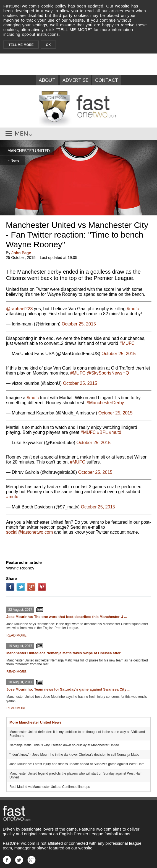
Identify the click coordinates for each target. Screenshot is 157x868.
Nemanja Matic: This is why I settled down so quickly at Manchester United (64, 745)
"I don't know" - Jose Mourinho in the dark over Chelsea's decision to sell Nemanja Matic (74, 755)
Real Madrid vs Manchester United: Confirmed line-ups (50, 787)
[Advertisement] (78, 546)
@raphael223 (19, 309)
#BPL (102, 432)
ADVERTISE (75, 80)
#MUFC (127, 343)
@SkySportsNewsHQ (108, 373)
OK (48, 45)
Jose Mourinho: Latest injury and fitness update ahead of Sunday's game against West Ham (77, 764)
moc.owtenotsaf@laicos (29, 532)
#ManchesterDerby (105, 403)
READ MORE (16, 635)
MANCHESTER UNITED (29, 151)
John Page (21, 253)
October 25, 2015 (79, 324)
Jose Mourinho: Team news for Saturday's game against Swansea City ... (68, 689)
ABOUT (47, 80)
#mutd (115, 432)
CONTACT (107, 80)
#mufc (133, 309)
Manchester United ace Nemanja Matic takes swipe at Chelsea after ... (66, 653)
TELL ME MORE (21, 45)
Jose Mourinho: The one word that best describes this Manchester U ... (67, 617)
